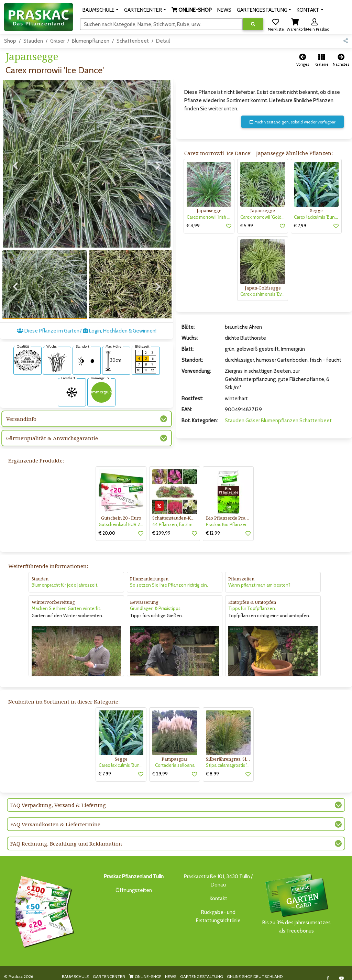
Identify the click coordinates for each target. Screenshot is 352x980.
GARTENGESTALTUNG (202, 969)
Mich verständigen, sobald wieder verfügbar (293, 122)
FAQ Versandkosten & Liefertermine (55, 817)
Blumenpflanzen (91, 41)
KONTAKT (71, 975)
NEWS (171, 969)
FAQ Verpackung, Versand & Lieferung (58, 797)
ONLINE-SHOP (145, 969)
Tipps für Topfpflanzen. (252, 601)
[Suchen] (161, 24)
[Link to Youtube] (342, 971)
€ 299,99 (161, 525)
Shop (10, 41)
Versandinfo (21, 405)
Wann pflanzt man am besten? (259, 577)
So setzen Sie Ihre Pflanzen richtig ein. (169, 577)
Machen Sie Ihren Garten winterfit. (66, 601)
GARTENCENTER (109, 969)
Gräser (57, 41)
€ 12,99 (213, 525)
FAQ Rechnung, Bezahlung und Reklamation (66, 836)
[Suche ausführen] (253, 24)
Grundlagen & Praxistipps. (156, 601)
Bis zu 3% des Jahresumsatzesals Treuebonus (296, 896)
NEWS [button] (224, 10)
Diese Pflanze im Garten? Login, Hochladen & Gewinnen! (87, 317)
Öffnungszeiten (134, 883)
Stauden (33, 41)
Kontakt (218, 891)
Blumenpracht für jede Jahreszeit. (65, 577)
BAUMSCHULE (75, 969)
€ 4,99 (193, 226)
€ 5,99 (247, 226)
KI (86, 975)
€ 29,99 (160, 766)
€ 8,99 (212, 766)
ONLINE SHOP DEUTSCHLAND (255, 969)
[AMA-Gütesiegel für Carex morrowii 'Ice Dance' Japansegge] (27, 346)
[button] (101, 10)
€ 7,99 (300, 226)
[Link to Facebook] (328, 971)
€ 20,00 (107, 525)
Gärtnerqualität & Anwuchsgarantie (52, 424)
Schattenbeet (133, 41)
